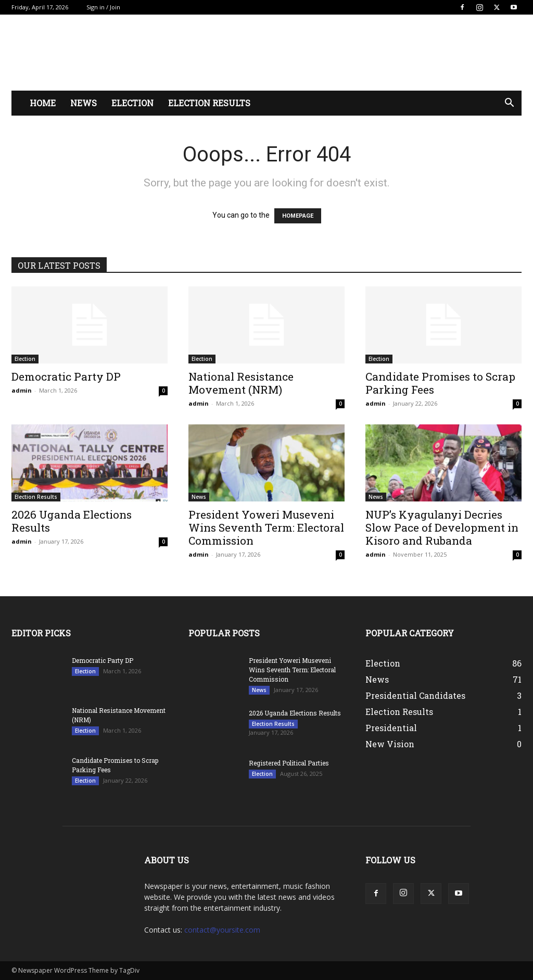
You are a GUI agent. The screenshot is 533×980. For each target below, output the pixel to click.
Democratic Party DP (66, 376)
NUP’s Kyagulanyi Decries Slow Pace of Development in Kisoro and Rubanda (442, 527)
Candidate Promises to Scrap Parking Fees (440, 383)
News (84, 103)
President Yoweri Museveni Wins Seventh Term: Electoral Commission (266, 527)
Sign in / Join (103, 7)
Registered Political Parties (289, 763)
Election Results (209, 103)
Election (132, 103)
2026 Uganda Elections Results (72, 521)
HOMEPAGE (298, 216)
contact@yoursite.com (222, 930)
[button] (509, 104)
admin (22, 390)
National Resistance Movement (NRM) (241, 383)
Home (43, 103)
